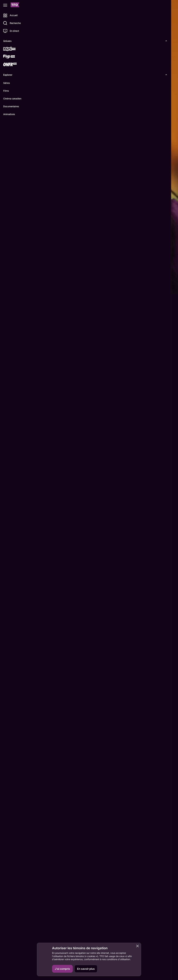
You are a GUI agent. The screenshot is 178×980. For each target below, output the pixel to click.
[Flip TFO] (14, 57)
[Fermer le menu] (5, 5)
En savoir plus (86, 969)
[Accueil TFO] (15, 5)
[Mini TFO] (14, 49)
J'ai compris (62, 969)
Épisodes (60, 289)
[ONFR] (14, 65)
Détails (45, 289)
